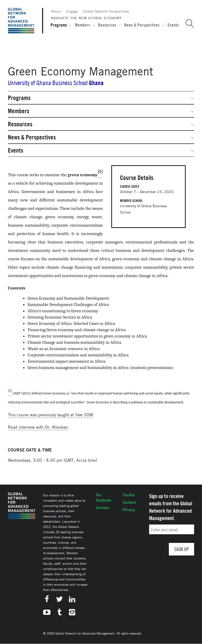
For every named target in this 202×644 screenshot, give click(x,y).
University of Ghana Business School (48, 83)
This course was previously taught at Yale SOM (50, 415)
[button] (188, 24)
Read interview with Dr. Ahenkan (38, 427)
